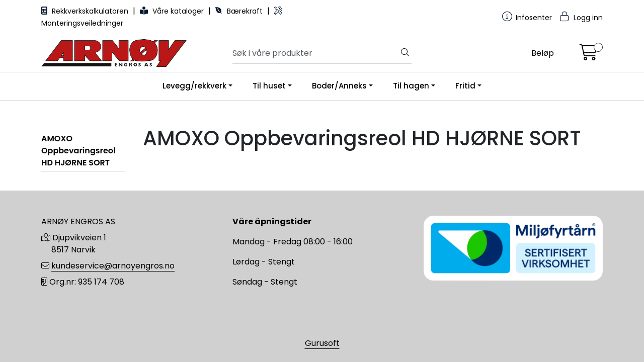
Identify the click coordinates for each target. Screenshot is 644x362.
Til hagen (411, 86)
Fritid (465, 86)
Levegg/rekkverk (194, 86)
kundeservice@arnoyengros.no (113, 266)
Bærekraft (240, 11)
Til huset (269, 86)
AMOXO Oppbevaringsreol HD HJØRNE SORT (78, 151)
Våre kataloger (173, 11)
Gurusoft (322, 343)
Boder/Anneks (339, 86)
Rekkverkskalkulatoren (86, 11)
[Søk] (316, 53)
